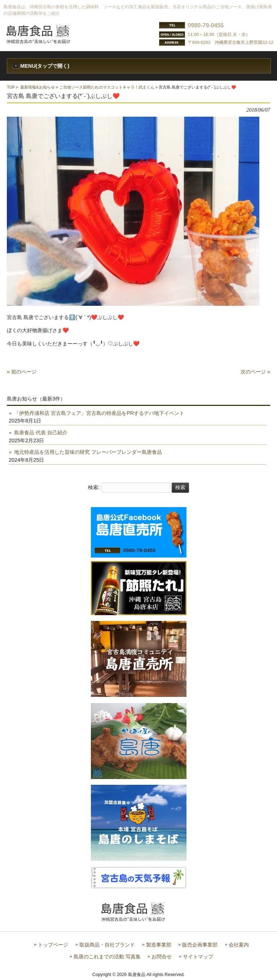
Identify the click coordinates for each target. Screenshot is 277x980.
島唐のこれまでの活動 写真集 (107, 957)
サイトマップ (198, 957)
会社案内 (239, 945)
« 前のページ (22, 372)
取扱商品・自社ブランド (107, 945)
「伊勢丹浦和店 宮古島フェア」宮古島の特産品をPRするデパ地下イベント (99, 413)
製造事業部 (159, 945)
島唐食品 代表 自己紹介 (41, 433)
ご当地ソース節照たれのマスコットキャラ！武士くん (107, 87)
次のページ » (255, 372)
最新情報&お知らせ (37, 87)
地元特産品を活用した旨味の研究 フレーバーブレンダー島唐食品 (88, 452)
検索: (94, 487)
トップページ (53, 945)
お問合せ (162, 957)
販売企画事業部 (200, 945)
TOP (11, 87)
